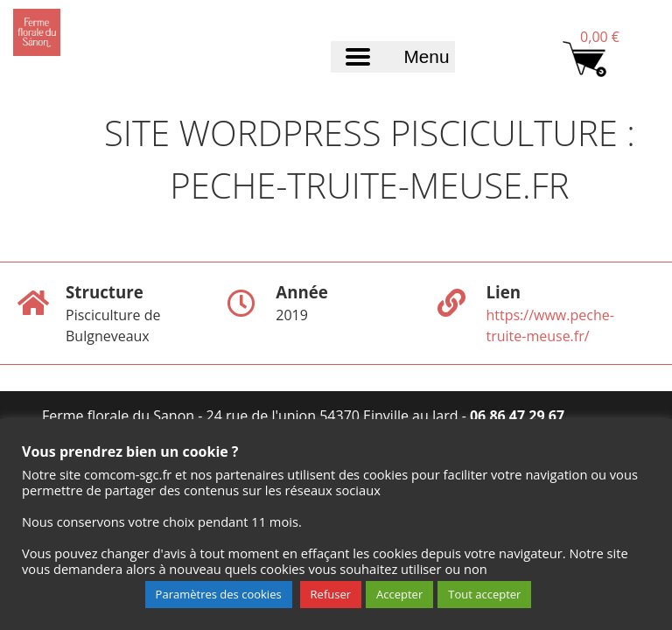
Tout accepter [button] (484, 594)
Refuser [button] (331, 594)
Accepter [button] (399, 594)
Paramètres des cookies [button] (219, 594)
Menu (426, 56)
